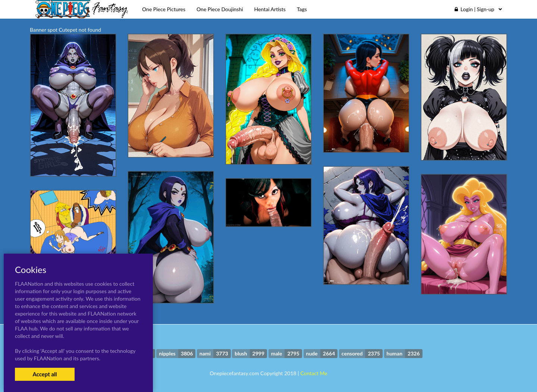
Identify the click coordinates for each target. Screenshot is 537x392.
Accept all (45, 374)
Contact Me (314, 373)
